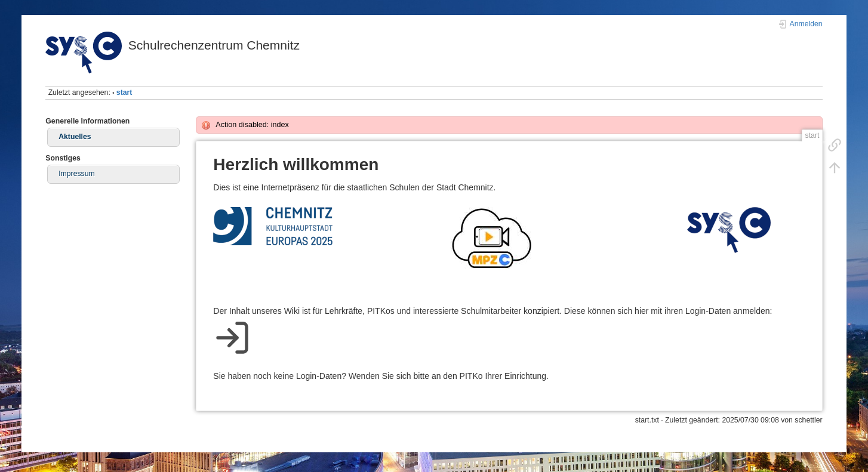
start (124, 92)
